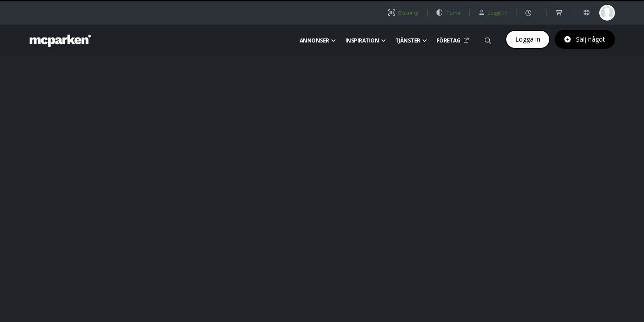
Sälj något (585, 39)
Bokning (403, 13)
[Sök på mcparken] (488, 39)
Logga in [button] (493, 13)
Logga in (528, 39)
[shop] (560, 13)
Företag (451, 40)
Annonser (318, 40)
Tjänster (411, 40)
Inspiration (366, 40)
